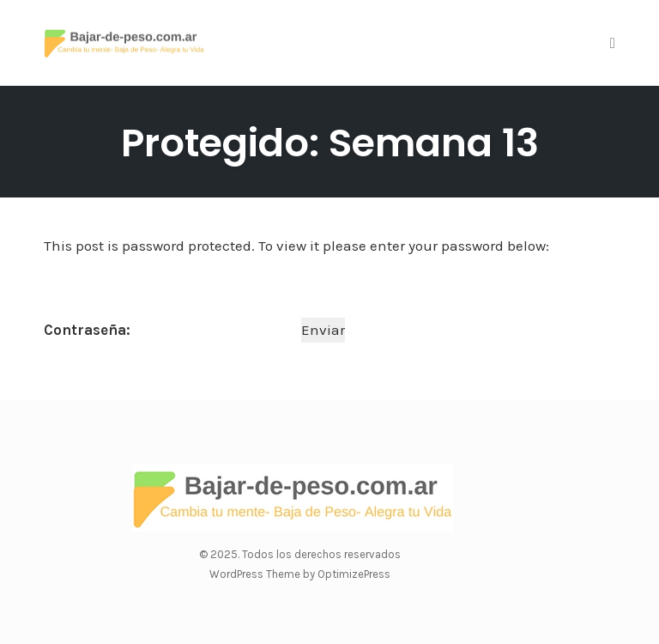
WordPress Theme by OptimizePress (300, 574)
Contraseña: (171, 330)
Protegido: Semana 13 (330, 143)
